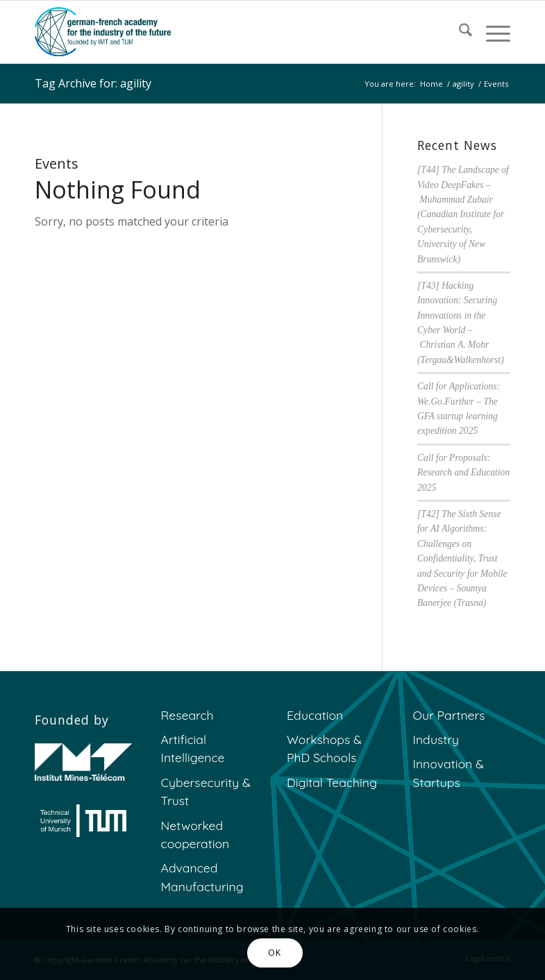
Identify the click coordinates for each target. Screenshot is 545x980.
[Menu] (491, 32)
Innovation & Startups (448, 772)
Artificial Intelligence (193, 748)
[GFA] (103, 32)
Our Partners (449, 715)
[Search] (459, 32)
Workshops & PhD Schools (324, 748)
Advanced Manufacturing (202, 877)
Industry (436, 739)
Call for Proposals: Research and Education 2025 (463, 473)
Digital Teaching (332, 782)
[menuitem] (459, 32)
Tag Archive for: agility (93, 83)
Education (315, 715)
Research (187, 715)
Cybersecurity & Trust (206, 791)
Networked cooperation (195, 834)
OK (274, 953)
